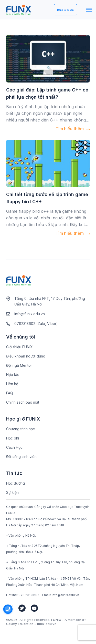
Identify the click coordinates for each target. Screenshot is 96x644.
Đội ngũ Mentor (19, 365)
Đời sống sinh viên (21, 457)
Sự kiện (12, 492)
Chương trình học (20, 429)
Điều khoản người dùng (26, 356)
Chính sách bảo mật (23, 402)
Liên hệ (12, 384)
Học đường (15, 483)
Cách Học (14, 447)
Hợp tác (13, 375)
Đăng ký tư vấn (65, 10)
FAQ (10, 393)
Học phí (13, 438)
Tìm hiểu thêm (73, 129)
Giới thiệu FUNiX (19, 347)
